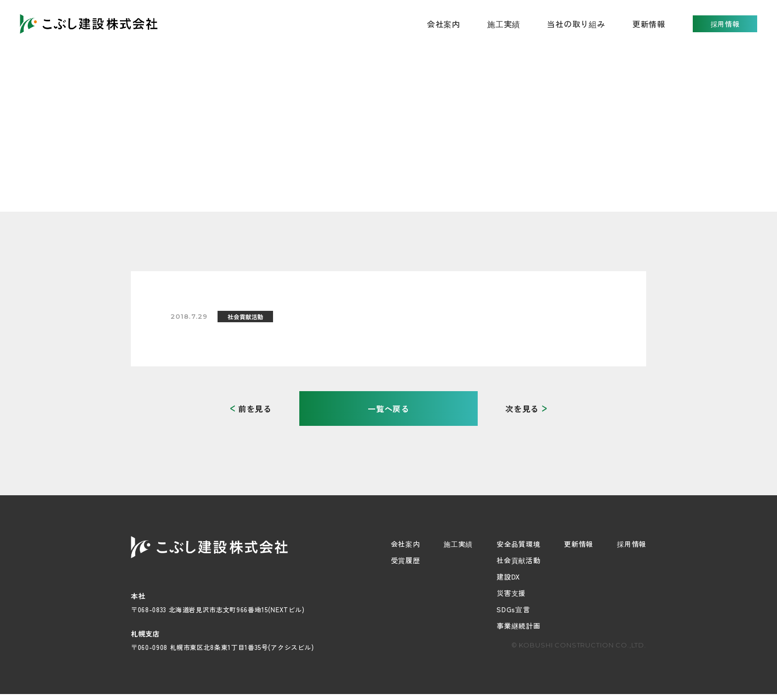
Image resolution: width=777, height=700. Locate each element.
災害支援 (511, 593)
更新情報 (649, 24)
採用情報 (725, 24)
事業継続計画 (518, 626)
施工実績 (504, 24)
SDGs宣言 (513, 609)
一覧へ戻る (388, 408)
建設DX (508, 577)
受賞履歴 (406, 560)
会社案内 (406, 544)
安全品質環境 (518, 544)
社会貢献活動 (518, 560)
